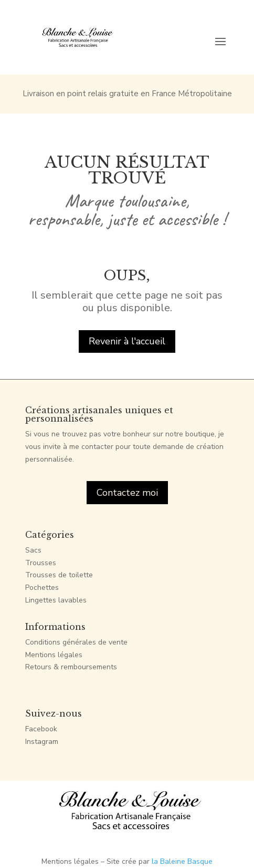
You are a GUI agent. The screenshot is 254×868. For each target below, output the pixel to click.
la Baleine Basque (182, 861)
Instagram (42, 742)
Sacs (33, 550)
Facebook (41, 729)
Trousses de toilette (59, 575)
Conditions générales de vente (76, 642)
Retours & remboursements (71, 667)
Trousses (41, 563)
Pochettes (42, 588)
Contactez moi (127, 493)
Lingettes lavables (56, 600)
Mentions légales (54, 655)
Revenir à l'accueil (127, 341)
